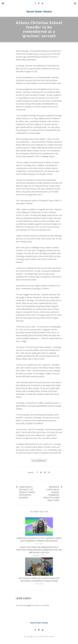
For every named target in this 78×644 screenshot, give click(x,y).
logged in (30, 605)
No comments (39, 460)
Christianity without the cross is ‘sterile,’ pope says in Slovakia (27, 492)
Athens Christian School (42, 54)
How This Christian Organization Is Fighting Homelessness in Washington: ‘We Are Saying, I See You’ (39, 550)
